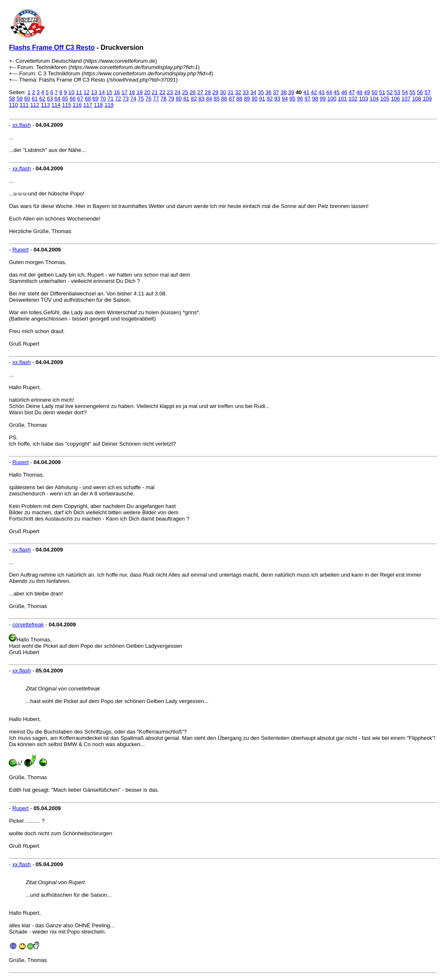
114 (56, 105)
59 (20, 99)
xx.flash (21, 125)
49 (367, 92)
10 (71, 92)
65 (65, 99)
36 (268, 92)
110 (13, 105)
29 (215, 92)
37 (276, 92)
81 (186, 99)
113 (45, 105)
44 (329, 92)
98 (315, 99)
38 (284, 92)
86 (224, 99)
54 (405, 92)
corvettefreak (28, 625)
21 (155, 92)
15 (109, 92)
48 (359, 92)
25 (185, 92)
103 (364, 99)
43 (321, 92)
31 (230, 92)
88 (239, 99)
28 (208, 92)
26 (193, 92)
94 (285, 99)
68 (88, 99)
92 (270, 99)
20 (147, 92)
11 (79, 92)
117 (88, 105)
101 (343, 99)
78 (163, 99)
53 (397, 92)
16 (117, 92)
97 (307, 99)
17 (124, 92)
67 (80, 99)
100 (332, 99)
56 (420, 92)
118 (98, 105)
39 (291, 92)
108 (417, 99)
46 (344, 92)
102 (353, 99)
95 (292, 99)
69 (95, 99)
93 (277, 99)
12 (87, 92)
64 (57, 99)
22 (162, 92)
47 (352, 92)
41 (306, 92)
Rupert (20, 250)
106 (395, 99)
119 (109, 105)
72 (118, 99)
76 (148, 99)
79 (171, 99)
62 (42, 99)
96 (300, 99)
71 (111, 99)
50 (374, 92)
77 (156, 99)
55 (412, 92)
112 (35, 105)
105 (385, 99)
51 (382, 92)
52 (389, 92)
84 (209, 99)
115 (67, 105)
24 (178, 92)
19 (139, 92)
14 (102, 92)
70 (103, 99)
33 (245, 92)
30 (223, 92)
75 (141, 99)
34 (253, 92)
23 (170, 92)
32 (238, 92)
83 (201, 99)
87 (232, 99)
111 (24, 105)
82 (194, 99)
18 (132, 92)
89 (247, 99)
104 (374, 99)
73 (126, 99)
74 (133, 99)
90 (254, 99)
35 (261, 92)
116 (77, 105)
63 (50, 99)
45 (337, 92)
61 (35, 99)
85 (217, 99)
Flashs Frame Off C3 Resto (52, 47)
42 (314, 92)
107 (406, 99)
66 (72, 99)
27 (200, 92)
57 (428, 92)
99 (322, 99)
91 (262, 99)
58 (12, 99)
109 (427, 99)
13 (94, 92)
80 (179, 99)
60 (27, 99)
